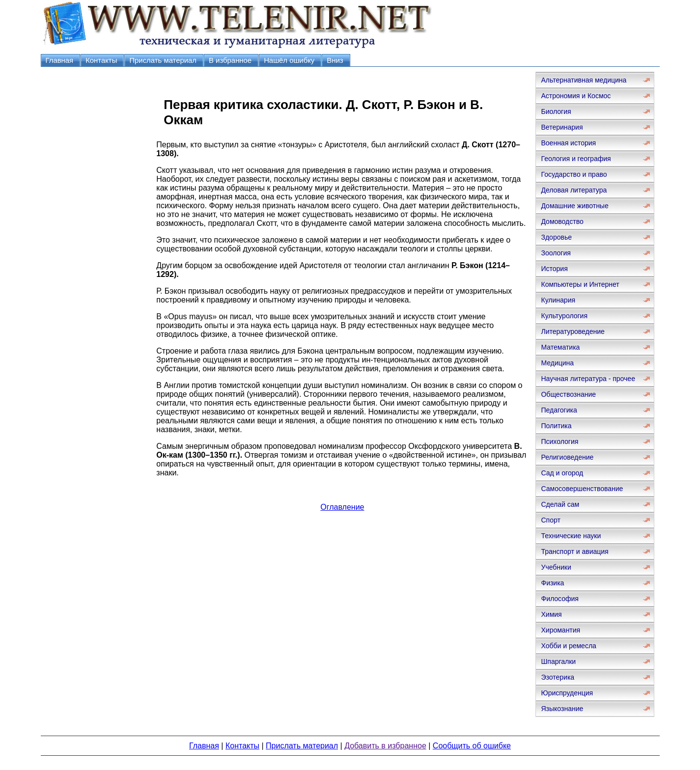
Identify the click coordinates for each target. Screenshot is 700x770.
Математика (560, 347)
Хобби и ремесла (568, 646)
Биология (556, 111)
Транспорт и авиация (574, 551)
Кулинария (558, 300)
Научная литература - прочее (588, 379)
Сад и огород (562, 473)
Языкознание (562, 709)
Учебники (556, 567)
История (554, 269)
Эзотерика (558, 677)
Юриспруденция (567, 693)
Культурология (564, 316)
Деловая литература (574, 190)
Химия (551, 614)
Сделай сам (560, 504)
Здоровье (556, 237)
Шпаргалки (558, 661)
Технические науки (571, 536)
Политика (556, 426)
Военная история (568, 143)
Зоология (556, 253)
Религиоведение (567, 457)
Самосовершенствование (582, 489)
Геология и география (576, 159)
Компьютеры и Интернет (580, 284)
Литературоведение (573, 331)
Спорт (550, 520)
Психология (560, 441)
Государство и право (574, 174)
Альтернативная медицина (584, 80)
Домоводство (562, 221)
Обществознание (568, 394)
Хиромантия (560, 630)
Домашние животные (574, 206)
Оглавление (342, 507)
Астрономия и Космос (576, 96)
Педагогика (559, 410)
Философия (560, 599)
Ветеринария (562, 127)
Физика (552, 583)
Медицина (557, 363)
